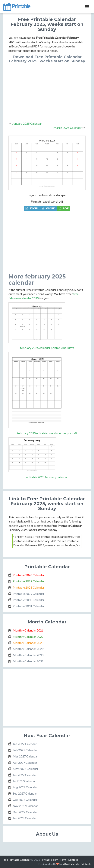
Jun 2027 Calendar (25, 775)
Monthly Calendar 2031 (28, 661)
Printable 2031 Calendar (29, 606)
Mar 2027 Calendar (25, 756)
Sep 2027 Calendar (25, 793)
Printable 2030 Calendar (29, 600)
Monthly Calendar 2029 (28, 649)
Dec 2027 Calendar (25, 812)
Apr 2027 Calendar (25, 762)
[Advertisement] (47, 91)
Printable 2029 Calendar (29, 594)
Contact (73, 860)
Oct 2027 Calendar (25, 800)
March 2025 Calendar (67, 128)
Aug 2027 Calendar (25, 787)
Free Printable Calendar (17, 860)
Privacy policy (50, 860)
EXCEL (32, 208)
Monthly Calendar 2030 (28, 655)
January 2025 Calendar (27, 123)
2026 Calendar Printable (77, 864)
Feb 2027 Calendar (25, 750)
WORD (49, 208)
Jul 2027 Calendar (24, 781)
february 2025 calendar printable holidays (47, 348)
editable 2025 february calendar (47, 477)
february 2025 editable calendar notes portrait (47, 433)
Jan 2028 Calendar (25, 818)
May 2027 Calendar (26, 769)
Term (63, 860)
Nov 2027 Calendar (25, 806)
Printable (16, 7)
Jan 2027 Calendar (25, 744)
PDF (64, 208)
